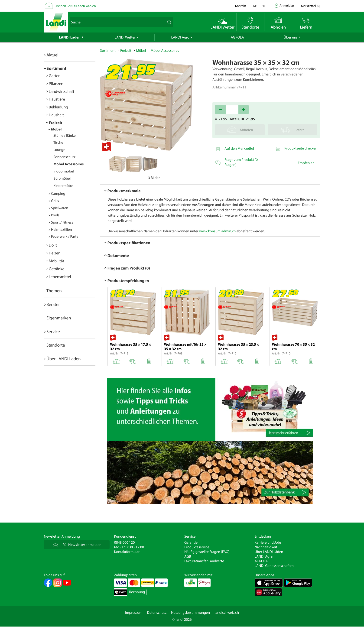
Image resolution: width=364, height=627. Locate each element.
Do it (53, 245)
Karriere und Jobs (268, 543)
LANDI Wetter (125, 37)
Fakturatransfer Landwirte (204, 561)
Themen (54, 291)
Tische (58, 143)
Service (53, 331)
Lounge (59, 150)
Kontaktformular (127, 552)
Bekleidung (58, 107)
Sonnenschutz (64, 157)
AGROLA (237, 37)
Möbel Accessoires (68, 164)
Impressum (134, 613)
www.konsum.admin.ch (217, 231)
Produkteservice (197, 547)
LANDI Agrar (264, 556)
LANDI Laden (70, 37)
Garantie (191, 543)
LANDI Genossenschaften (274, 566)
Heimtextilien (62, 230)
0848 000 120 (125, 543)
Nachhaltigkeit (266, 547)
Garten (55, 76)
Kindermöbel (63, 186)
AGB (188, 556)
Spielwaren (60, 208)
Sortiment (56, 68)
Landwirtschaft (62, 91)
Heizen (55, 253)
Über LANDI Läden (269, 552)
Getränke (57, 269)
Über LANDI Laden (64, 359)
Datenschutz (157, 613)
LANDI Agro (180, 37)
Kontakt (241, 6)
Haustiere (57, 99)
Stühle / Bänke (65, 136)
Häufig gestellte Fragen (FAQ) (207, 552)
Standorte (56, 345)
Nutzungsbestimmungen (190, 613)
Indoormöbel (64, 171)
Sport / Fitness (62, 222)
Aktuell (53, 55)
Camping (58, 194)
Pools (55, 215)
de (255, 6)
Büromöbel (62, 179)
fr (263, 6)
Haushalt (56, 115)
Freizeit (55, 123)
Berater (53, 304)
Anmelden (287, 5)
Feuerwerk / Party (65, 237)
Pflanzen (56, 83)
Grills (55, 201)
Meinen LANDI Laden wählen (76, 6)
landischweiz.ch (227, 613)
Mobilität (56, 261)
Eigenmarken (59, 318)
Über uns (291, 37)
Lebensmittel (60, 277)
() (311, 6)
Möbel (56, 129)
